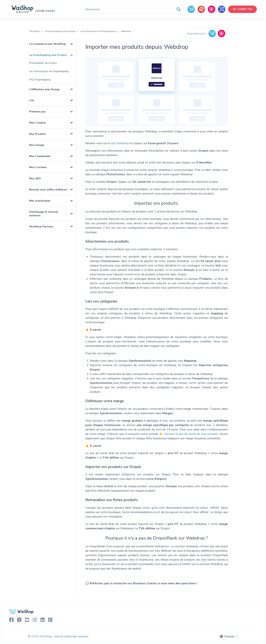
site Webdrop (120, 143)
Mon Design (37, 145)
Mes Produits (37, 134)
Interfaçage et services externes (44, 214)
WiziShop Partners (41, 227)
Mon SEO (35, 179)
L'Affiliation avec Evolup (44, 89)
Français (229, 636)
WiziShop (35, 31)
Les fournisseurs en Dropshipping (98, 31)
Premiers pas (37, 112)
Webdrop (126, 31)
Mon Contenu (38, 167)
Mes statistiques (40, 201)
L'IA (31, 100)
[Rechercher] (133, 9)
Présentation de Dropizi (43, 63)
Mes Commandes (40, 156)
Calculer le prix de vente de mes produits (191, 434)
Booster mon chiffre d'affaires (48, 190)
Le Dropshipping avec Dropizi (60, 31)
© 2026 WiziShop (40, 636)
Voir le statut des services (71, 636)
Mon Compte (37, 123)
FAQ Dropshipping (40, 80)
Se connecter (242, 9)
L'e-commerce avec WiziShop (48, 44)
